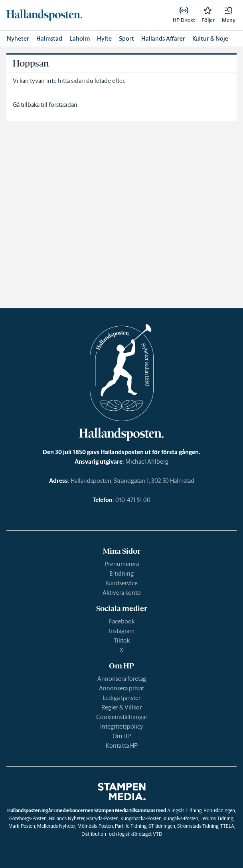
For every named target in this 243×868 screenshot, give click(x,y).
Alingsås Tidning (184, 810)
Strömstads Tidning (198, 826)
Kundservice (121, 583)
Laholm (80, 38)
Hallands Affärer (163, 38)
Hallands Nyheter (66, 818)
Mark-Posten (22, 826)
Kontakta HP (122, 746)
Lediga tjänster (121, 698)
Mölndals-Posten (95, 826)
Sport (126, 38)
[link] (44, 15)
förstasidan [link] (63, 105)
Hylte (104, 38)
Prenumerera (122, 564)
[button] (229, 15)
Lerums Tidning (217, 818)
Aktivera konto (122, 593)
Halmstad (49, 38)
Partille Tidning (131, 826)
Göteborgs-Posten (28, 818)
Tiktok (122, 640)
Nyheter (18, 38)
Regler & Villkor (121, 707)
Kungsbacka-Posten (141, 818)
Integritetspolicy (122, 726)
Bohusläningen (219, 810)
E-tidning (121, 573)
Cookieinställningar (122, 717)
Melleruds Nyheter (56, 826)
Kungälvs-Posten (181, 818)
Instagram (122, 631)
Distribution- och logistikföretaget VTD (122, 834)
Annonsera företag (122, 679)
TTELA (227, 826)
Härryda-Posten (102, 818)
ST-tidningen (162, 826)
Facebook (122, 621)
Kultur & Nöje (210, 38)
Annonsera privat (121, 688)
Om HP (122, 736)
